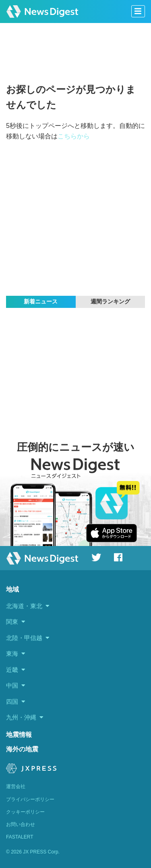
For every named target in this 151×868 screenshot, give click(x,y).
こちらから (74, 136)
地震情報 (19, 735)
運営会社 (16, 786)
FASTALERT (20, 837)
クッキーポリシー (25, 812)
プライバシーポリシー (30, 799)
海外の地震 (22, 749)
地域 (12, 589)
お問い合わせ (21, 824)
